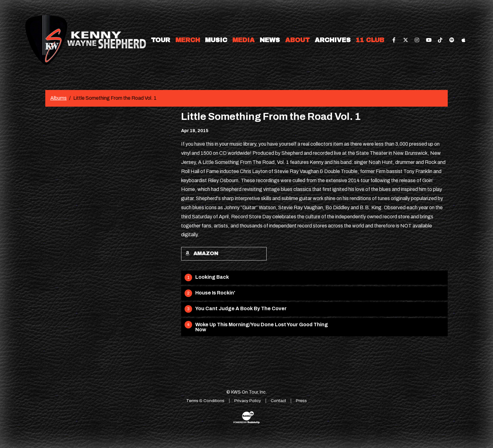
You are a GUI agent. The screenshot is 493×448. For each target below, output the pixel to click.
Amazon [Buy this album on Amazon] (202, 253)
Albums (58, 98)
